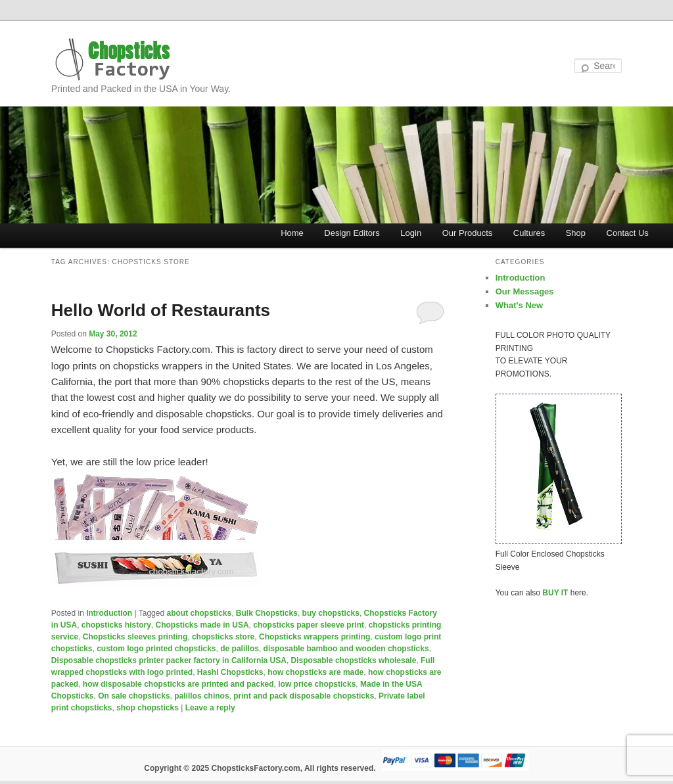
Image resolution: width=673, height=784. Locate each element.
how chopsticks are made (315, 672)
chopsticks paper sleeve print (309, 625)
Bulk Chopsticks (267, 613)
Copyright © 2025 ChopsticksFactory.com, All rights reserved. (260, 768)
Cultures (529, 233)
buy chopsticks (331, 613)
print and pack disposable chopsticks (304, 696)
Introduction (109, 613)
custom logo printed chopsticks (156, 649)
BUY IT (555, 593)
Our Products (468, 233)
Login (411, 233)
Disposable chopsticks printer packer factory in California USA (169, 660)
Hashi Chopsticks (230, 672)
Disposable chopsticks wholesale (354, 660)
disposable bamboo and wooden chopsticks (346, 649)
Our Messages (525, 291)
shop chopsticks (148, 708)
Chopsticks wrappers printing (314, 637)
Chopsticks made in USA (202, 625)
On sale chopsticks (134, 696)
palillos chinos (201, 696)
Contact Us (628, 233)
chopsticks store (223, 637)
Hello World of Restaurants (161, 310)
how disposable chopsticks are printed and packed (178, 684)
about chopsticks (199, 613)
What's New (519, 305)
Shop (576, 233)
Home (292, 233)
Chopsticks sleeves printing (135, 637)
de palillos (240, 649)
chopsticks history (116, 625)
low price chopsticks (317, 684)
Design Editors (352, 233)
